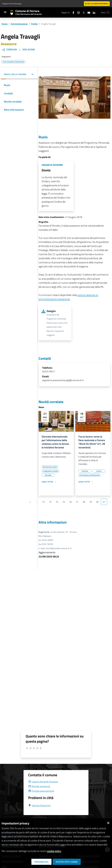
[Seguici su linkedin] (93, 12)
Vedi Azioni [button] (26, 50)
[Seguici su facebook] (72, 12)
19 (91, 502)
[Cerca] (108, 12)
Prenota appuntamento (41, 791)
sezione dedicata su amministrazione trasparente (68, 297)
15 (64, 502)
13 (50, 502)
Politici (34, 24)
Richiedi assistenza (39, 786)
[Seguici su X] (83, 12)
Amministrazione (19, 24)
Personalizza (41, 862)
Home (5, 24)
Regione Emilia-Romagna (12, 4)
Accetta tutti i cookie (67, 862)
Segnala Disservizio (39, 805)
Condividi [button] (10, 50)
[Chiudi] (108, 822)
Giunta (46, 170)
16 (70, 502)
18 (84, 502)
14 (57, 502)
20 (97, 502)
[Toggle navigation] (5, 12)
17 (77, 502)
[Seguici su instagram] (77, 12)
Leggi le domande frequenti (43, 782)
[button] (19, 75)
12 (43, 502)
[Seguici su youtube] (88, 12)
